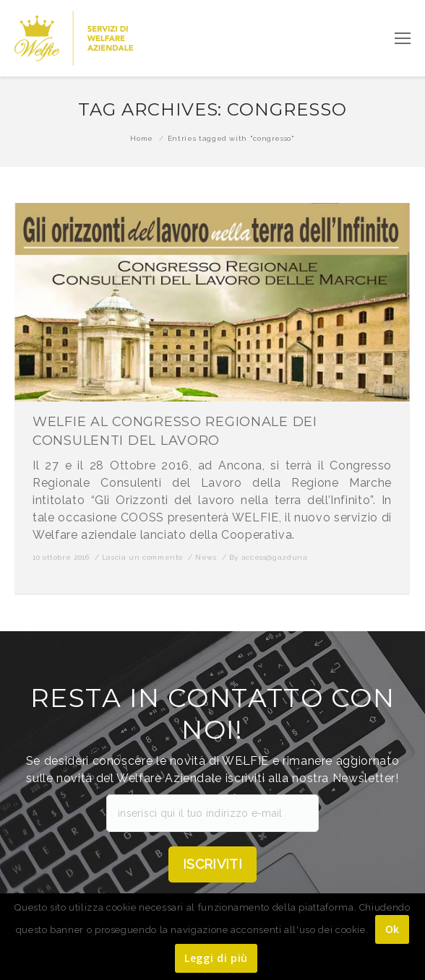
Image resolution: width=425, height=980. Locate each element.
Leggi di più (216, 958)
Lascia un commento (143, 557)
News (206, 557)
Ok (392, 929)
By (269, 557)
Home (142, 138)
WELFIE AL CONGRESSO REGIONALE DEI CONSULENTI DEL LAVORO (175, 431)
